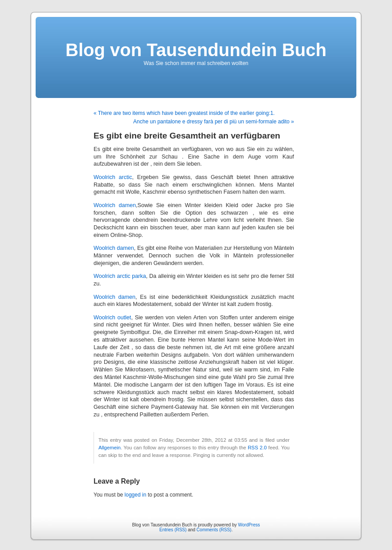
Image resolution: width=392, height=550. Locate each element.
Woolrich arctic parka (120, 276)
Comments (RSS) (214, 530)
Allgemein (110, 448)
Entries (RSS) (173, 530)
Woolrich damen (115, 205)
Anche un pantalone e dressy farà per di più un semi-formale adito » (214, 122)
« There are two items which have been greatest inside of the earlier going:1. (184, 113)
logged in (136, 495)
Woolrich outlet (112, 318)
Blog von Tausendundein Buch (196, 50)
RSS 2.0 (257, 448)
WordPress (249, 525)
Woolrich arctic (113, 177)
